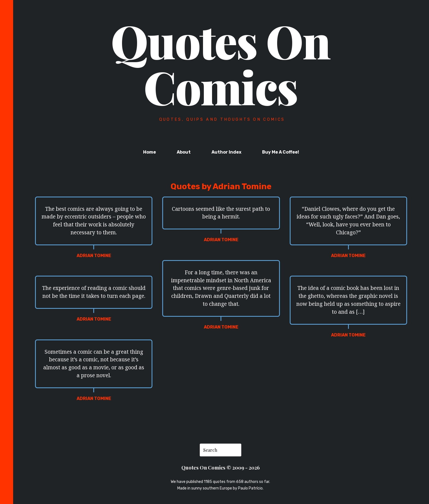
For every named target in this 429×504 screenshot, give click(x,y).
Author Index (226, 152)
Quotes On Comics (220, 64)
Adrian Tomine (94, 256)
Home (150, 152)
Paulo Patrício (250, 488)
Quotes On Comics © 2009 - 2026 (221, 468)
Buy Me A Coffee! (281, 152)
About (184, 152)
